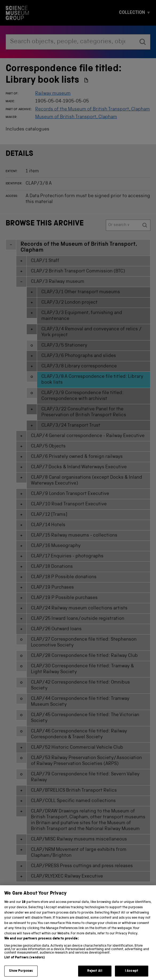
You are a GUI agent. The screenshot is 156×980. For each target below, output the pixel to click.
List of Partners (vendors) (25, 964)
